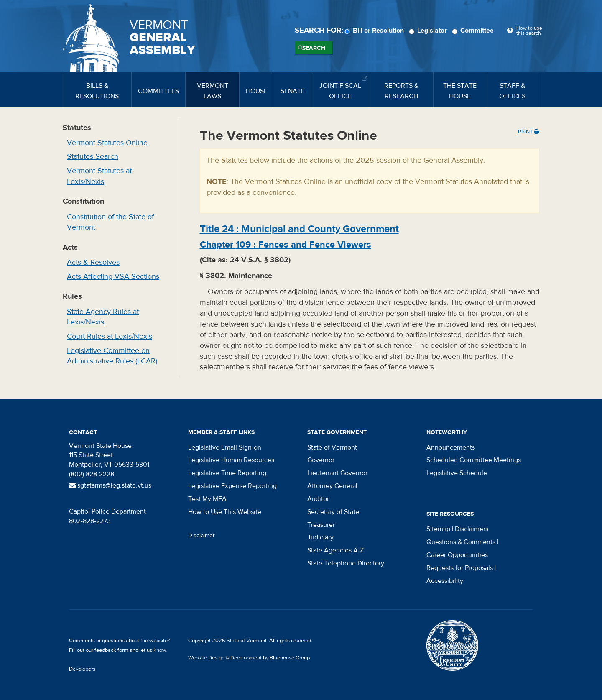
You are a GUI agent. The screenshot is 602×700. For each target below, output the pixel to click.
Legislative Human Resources (231, 460)
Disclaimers (472, 529)
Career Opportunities (457, 555)
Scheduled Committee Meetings (474, 460)
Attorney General (332, 486)
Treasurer (321, 525)
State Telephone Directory (346, 563)
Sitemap (438, 529)
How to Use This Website (225, 512)
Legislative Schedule (457, 473)
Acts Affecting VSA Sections (113, 277)
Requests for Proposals (460, 568)
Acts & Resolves (93, 262)
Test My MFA (207, 499)
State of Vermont (332, 447)
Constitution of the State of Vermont (110, 222)
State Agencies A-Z (335, 550)
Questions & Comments (461, 542)
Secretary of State (333, 512)
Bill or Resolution (375, 31)
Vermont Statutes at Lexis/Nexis (99, 176)
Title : (299, 229)
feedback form (111, 650)
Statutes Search (93, 157)
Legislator (429, 31)
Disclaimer (202, 536)
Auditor (318, 499)
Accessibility (445, 581)
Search (314, 48)
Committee (474, 31)
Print (528, 132)
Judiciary (320, 537)
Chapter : (286, 245)
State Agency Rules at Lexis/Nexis (103, 317)
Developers (82, 669)
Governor (321, 460)
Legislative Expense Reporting (232, 486)
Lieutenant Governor (337, 473)
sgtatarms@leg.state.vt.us (110, 485)
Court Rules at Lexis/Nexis (110, 336)
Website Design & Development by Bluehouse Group (249, 658)
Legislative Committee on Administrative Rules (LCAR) (112, 356)
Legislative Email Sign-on (225, 447)
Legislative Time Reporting (227, 473)
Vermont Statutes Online (107, 143)
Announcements (451, 447)
